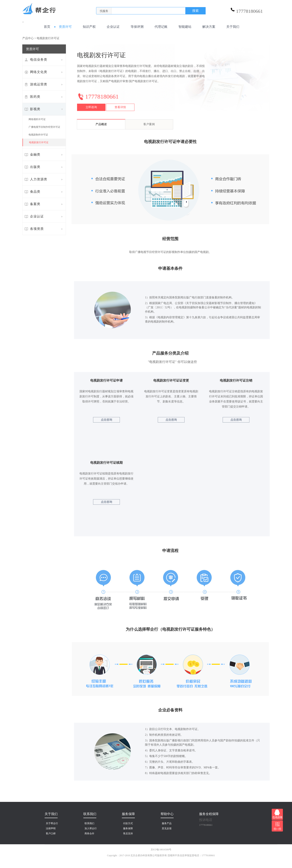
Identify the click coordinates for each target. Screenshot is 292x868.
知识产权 (87, 27)
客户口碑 (51, 834)
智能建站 (183, 27)
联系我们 (89, 823)
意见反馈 (167, 828)
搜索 (195, 11)
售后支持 (128, 834)
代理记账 (159, 27)
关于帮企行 (52, 823)
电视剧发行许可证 (39, 142)
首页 (47, 27)
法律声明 (51, 828)
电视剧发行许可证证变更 (171, 380)
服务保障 (128, 828)
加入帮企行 (91, 828)
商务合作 (89, 834)
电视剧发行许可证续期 (106, 463)
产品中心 (28, 38)
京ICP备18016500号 (161, 850)
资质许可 (64, 27)
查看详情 (120, 107)
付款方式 (128, 823)
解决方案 (207, 27)
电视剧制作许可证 (38, 135)
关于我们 (231, 27)
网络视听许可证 (37, 119)
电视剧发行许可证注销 (236, 380)
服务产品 (167, 823)
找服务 (104, 11)
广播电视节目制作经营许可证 (44, 127)
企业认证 (111, 27)
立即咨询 (91, 107)
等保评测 (135, 27)
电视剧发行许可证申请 (106, 380)
